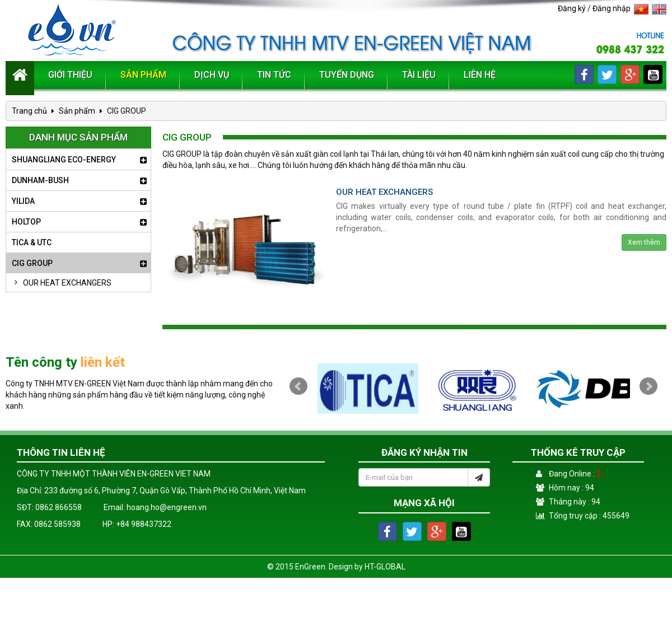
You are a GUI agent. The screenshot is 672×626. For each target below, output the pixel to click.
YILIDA (23, 201)
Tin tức (274, 75)
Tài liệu (419, 75)
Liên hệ (480, 75)
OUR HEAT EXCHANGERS (60, 283)
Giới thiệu (70, 75)
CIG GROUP (32, 263)
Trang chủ (29, 111)
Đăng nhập (612, 8)
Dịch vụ (212, 75)
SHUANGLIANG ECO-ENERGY (64, 160)
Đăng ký (572, 8)
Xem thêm (644, 242)
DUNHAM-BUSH (40, 180)
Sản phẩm (143, 75)
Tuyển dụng (347, 75)
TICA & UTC (32, 242)
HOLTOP (26, 222)
